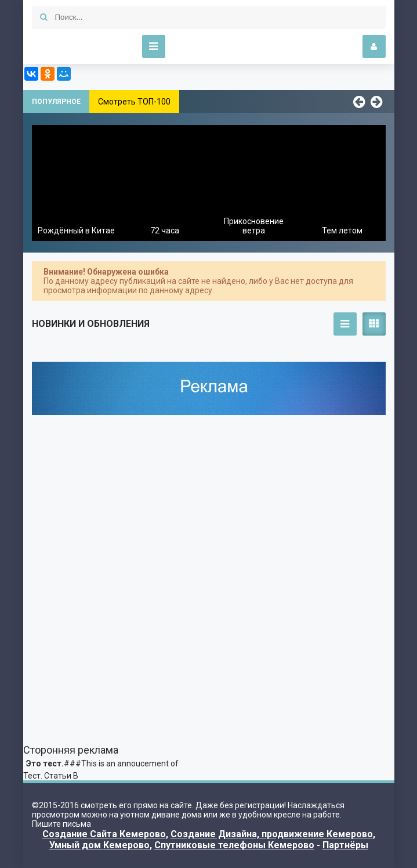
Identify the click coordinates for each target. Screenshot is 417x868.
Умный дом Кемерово (99, 845)
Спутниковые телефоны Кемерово (234, 845)
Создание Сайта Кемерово (104, 834)
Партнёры (345, 845)
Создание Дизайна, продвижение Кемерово (272, 834)
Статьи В (61, 776)
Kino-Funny (78, 46)
